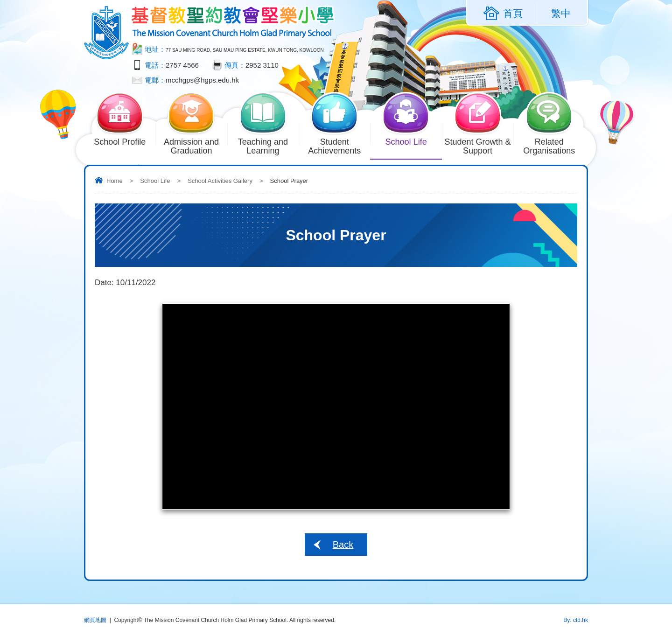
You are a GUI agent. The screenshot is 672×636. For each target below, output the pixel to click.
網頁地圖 (95, 620)
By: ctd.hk (576, 620)
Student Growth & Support (479, 145)
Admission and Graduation (196, 145)
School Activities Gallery (220, 181)
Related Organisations (554, 145)
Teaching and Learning (268, 145)
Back (343, 545)
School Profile (125, 141)
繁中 (561, 13)
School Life (411, 141)
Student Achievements (339, 145)
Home (115, 181)
